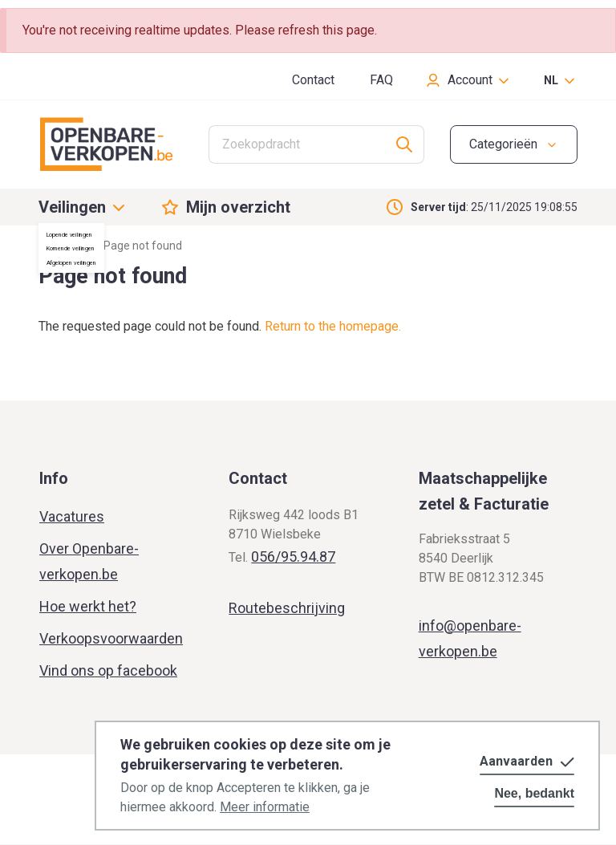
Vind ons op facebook (108, 670)
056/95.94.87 (293, 557)
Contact (313, 80)
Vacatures (72, 516)
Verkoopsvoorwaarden (111, 638)
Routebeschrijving (287, 608)
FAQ (381, 80)
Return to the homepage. (333, 326)
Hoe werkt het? (88, 606)
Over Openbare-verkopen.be (89, 561)
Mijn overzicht (238, 207)
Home (54, 246)
